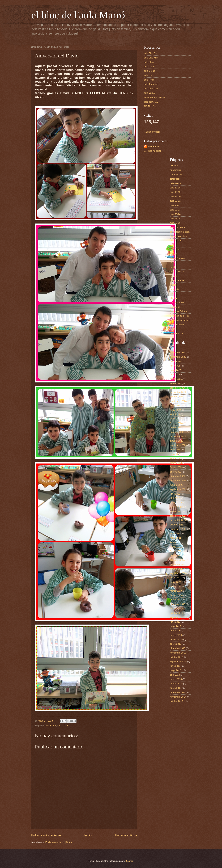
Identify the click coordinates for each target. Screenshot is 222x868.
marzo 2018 (176, 679)
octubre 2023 (176, 441)
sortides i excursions (180, 320)
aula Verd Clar (151, 89)
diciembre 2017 (178, 692)
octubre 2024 (176, 397)
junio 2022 (175, 494)
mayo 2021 (176, 538)
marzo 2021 (176, 547)
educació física (177, 227)
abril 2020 (175, 586)
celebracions (176, 183)
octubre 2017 (176, 701)
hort (172, 245)
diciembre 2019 (178, 604)
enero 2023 (176, 472)
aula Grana (150, 67)
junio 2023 (175, 450)
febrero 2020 (176, 595)
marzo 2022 (176, 503)
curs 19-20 (175, 197)
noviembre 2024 (178, 392)
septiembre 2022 (178, 489)
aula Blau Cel (151, 53)
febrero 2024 (176, 423)
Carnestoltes (176, 174)
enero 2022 (176, 511)
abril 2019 (175, 631)
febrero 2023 (176, 467)
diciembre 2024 (178, 388)
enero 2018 (176, 688)
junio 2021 (175, 534)
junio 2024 (175, 405)
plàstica (174, 298)
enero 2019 (176, 644)
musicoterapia (177, 280)
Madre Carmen (177, 258)
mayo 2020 (176, 582)
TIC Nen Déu (150, 106)
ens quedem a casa (180, 232)
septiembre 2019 (178, 617)
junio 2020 (175, 578)
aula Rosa (149, 80)
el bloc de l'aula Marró (78, 15)
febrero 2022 (176, 507)
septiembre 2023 (178, 445)
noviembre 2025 (178, 357)
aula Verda (149, 93)
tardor (173, 329)
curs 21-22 (175, 205)
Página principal (152, 132)
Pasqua (174, 294)
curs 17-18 (63, 725)
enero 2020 (176, 600)
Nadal (173, 285)
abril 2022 (175, 498)
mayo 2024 (176, 410)
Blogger (129, 861)
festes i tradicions (179, 236)
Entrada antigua (126, 835)
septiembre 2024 (178, 401)
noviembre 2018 (178, 653)
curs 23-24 (175, 214)
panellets (174, 289)
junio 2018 (175, 666)
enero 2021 (176, 556)
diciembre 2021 (178, 516)
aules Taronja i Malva (154, 97)
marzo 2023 (176, 463)
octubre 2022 (176, 485)
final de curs (176, 241)
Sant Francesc (177, 302)
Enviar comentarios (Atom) (59, 842)
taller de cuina (177, 325)
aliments (174, 166)
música (174, 276)
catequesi (175, 179)
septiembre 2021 (178, 529)
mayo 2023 (176, 454)
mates (173, 263)
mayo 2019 (176, 626)
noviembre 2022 (178, 481)
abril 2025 (175, 375)
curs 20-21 (175, 201)
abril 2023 (175, 458)
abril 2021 (175, 542)
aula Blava (149, 62)
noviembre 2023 (178, 436)
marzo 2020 (176, 591)
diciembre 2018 (178, 648)
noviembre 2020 (178, 564)
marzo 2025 (176, 379)
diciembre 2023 (178, 432)
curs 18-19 (175, 192)
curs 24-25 (175, 219)
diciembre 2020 (178, 560)
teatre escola (176, 333)
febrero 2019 (176, 639)
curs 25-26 (175, 223)
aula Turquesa (151, 84)
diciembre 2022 (178, 476)
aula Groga (150, 71)
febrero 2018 (176, 684)
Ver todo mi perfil (152, 151)
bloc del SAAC (151, 102)
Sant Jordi (175, 307)
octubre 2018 (176, 657)
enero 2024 (176, 427)
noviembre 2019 (178, 608)
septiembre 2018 (178, 661)
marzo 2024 (176, 419)
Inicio (88, 835)
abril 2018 (175, 675)
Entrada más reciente (46, 835)
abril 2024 (175, 414)
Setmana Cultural (179, 311)
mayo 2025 (176, 370)
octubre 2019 (176, 613)
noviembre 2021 (178, 520)
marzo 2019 (176, 635)
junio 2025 (175, 366)
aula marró (153, 146)
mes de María (177, 271)
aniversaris (51, 725)
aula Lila (148, 75)
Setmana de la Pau (180, 316)
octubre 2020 (176, 569)
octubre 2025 (176, 361)
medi (172, 267)
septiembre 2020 (178, 573)
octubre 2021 (176, 525)
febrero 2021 (176, 551)
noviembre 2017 (178, 697)
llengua (174, 254)
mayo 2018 (176, 670)
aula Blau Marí (151, 58)
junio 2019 (175, 622)
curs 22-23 (175, 210)
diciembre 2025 (178, 353)
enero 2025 (176, 383)
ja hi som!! (175, 249)
